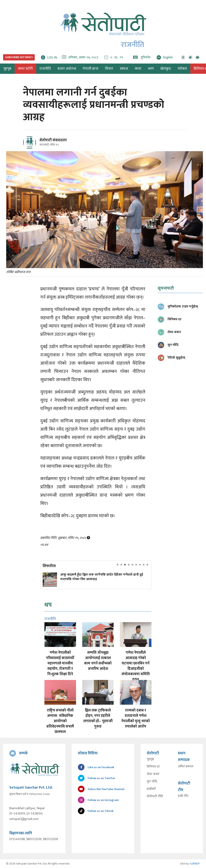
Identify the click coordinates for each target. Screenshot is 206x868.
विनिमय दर (153, 767)
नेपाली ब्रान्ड (90, 69)
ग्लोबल (182, 69)
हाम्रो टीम (183, 796)
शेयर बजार (153, 774)
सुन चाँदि (152, 782)
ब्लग (151, 69)
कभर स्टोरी (25, 69)
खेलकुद (166, 69)
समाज (124, 69)
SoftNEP (195, 864)
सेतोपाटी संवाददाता (53, 140)
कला (138, 69)
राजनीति (45, 69)
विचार (109, 69)
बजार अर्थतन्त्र (67, 69)
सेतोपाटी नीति (155, 796)
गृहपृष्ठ (150, 759)
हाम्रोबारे (151, 789)
